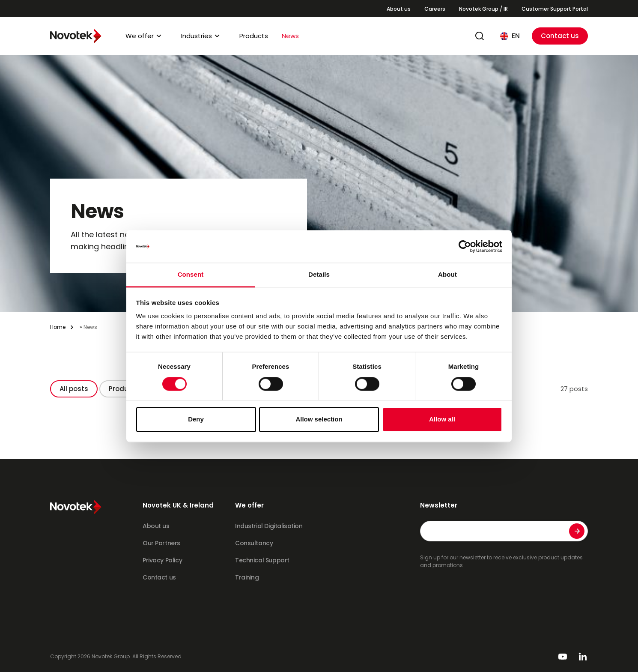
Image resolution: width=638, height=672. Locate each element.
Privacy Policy (162, 560)
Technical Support (262, 560)
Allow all (442, 420)
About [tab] (447, 275)
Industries (197, 36)
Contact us (560, 36)
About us (399, 9)
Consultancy (254, 543)
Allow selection (319, 420)
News (290, 36)
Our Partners (161, 543)
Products (254, 36)
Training (247, 577)
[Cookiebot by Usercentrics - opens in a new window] (465, 246)
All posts (74, 389)
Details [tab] (319, 275)
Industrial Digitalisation (269, 526)
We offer (140, 36)
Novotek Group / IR (483, 9)
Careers (435, 9)
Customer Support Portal (555, 9)
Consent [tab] (191, 275)
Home (58, 327)
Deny (196, 420)
